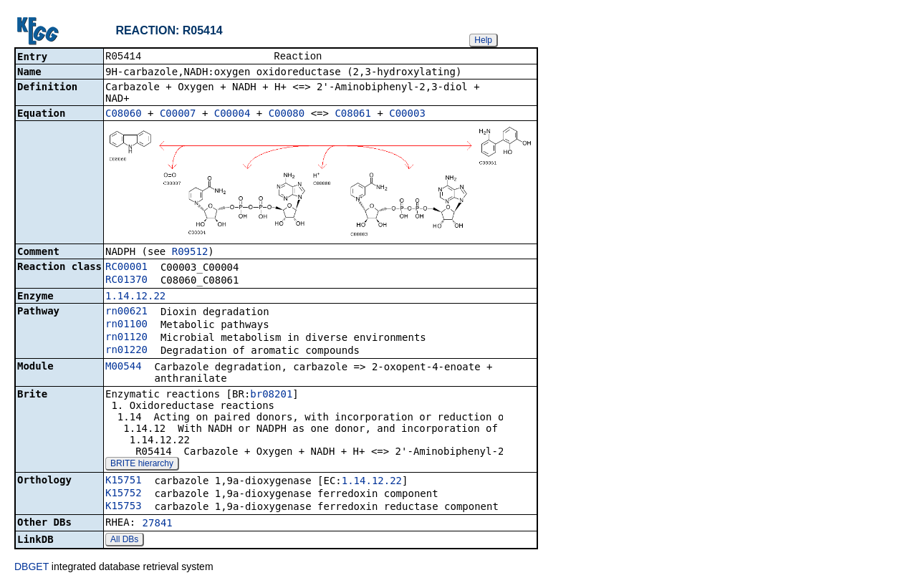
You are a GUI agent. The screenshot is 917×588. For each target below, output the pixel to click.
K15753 (124, 507)
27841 (158, 524)
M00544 (124, 367)
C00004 (232, 115)
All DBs (124, 541)
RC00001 (126, 268)
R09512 (190, 253)
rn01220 (126, 351)
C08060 (124, 115)
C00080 (287, 115)
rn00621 (126, 312)
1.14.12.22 (135, 297)
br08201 (271, 395)
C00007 (178, 115)
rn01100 (126, 325)
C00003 (407, 115)
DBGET (32, 568)
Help (483, 40)
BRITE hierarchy (142, 465)
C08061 (353, 115)
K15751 (124, 481)
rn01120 (126, 338)
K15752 (124, 494)
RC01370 (126, 281)
